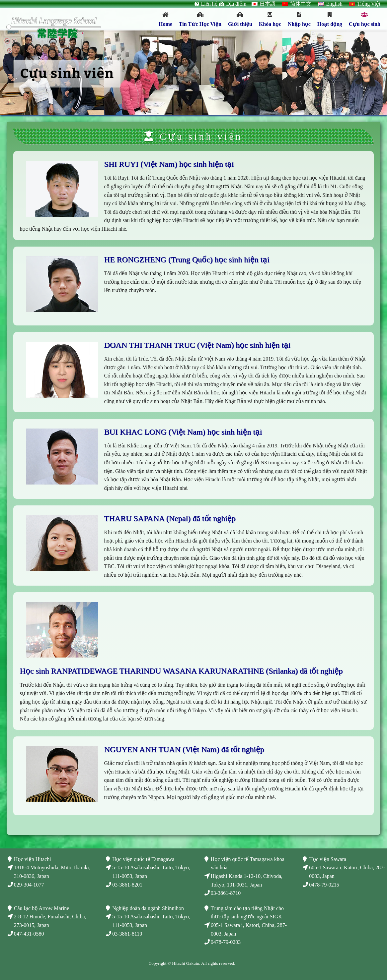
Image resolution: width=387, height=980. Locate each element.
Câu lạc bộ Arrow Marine (41, 908)
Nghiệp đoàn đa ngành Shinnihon (148, 908)
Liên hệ (209, 4)
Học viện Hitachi (33, 859)
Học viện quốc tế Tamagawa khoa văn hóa (248, 864)
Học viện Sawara (328, 859)
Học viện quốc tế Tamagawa (143, 859)
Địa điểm (236, 4)
